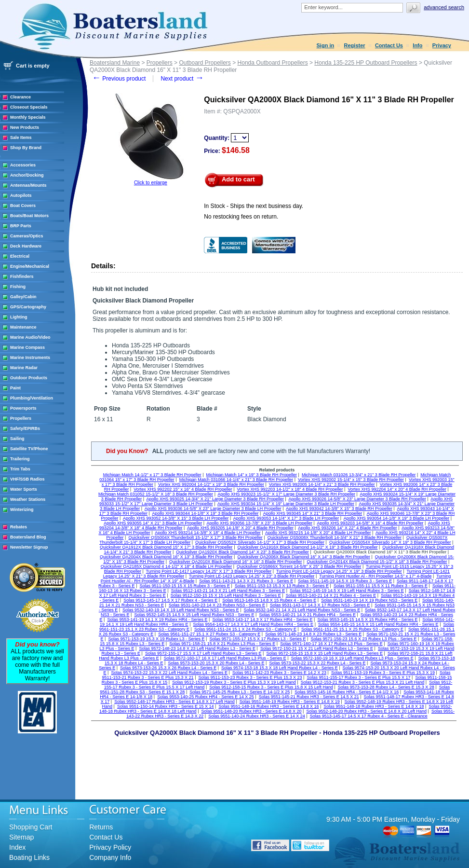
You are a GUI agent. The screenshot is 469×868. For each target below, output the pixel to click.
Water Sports (24, 489)
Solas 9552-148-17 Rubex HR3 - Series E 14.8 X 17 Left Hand (174, 702)
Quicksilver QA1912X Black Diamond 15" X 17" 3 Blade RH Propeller (166, 547)
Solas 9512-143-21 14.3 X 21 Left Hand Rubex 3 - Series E (228, 591)
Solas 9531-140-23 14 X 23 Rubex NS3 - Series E (217, 605)
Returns (101, 827)
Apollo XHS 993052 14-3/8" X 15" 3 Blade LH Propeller (176, 518)
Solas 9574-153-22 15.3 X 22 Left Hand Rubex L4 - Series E (169, 673)
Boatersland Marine (115, 63)
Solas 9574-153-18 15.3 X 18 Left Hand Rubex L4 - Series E (280, 668)
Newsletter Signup (29, 547)
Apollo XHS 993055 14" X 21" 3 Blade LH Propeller (153, 523)
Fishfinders (22, 276)
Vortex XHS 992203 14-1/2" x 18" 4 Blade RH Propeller (290, 489)
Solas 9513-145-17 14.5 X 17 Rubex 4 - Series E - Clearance (369, 716)
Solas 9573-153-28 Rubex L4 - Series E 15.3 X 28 (386, 687)
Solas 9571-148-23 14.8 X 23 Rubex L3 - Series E (313, 634)
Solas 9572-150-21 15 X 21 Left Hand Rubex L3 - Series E (317, 648)
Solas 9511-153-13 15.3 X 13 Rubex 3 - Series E (282, 586)
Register (355, 45)
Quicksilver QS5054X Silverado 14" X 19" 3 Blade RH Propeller (390, 542)
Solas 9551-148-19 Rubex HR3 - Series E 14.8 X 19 (290, 702)
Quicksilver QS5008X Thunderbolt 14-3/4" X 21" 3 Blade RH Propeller (335, 537)
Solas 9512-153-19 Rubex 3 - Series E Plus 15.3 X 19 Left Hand (234, 682)
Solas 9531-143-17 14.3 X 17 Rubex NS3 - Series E (320, 605)
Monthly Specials (28, 117)
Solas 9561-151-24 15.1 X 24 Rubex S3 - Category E (245, 629)
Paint (15, 388)
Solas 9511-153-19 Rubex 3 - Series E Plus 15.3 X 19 (383, 673)
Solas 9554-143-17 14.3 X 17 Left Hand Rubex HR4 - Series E (253, 624)
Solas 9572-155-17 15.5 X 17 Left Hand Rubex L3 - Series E (203, 653)
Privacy (442, 45)
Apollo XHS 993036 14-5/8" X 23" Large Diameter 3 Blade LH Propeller (213, 509)
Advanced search (444, 7)
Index (17, 847)
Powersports (23, 408)
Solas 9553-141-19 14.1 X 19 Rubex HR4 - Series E (157, 620)
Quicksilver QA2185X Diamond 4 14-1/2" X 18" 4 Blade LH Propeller (167, 566)
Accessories (23, 165)
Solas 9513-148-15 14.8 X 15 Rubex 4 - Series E (269, 600)
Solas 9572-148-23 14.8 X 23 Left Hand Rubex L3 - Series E (197, 648)
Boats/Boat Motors (29, 216)
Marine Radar (24, 368)
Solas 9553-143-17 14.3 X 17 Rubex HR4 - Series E (262, 620)
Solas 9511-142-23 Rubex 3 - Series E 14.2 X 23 (279, 673)
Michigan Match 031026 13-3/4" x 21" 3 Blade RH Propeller (359, 475)
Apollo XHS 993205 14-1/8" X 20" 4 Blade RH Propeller (240, 528)
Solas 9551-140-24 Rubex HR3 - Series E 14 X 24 (257, 716)
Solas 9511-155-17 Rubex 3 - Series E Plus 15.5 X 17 (358, 677)
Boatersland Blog (28, 537)
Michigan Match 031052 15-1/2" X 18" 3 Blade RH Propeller (156, 494)
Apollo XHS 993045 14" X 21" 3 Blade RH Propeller (313, 513)
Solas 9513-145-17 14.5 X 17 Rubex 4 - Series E (170, 600)
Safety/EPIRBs (25, 428)
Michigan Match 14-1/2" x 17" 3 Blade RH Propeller (152, 475)
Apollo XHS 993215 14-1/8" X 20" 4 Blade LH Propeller (318, 533)
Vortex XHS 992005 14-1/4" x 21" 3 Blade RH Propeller (322, 484)
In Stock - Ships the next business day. (254, 206)
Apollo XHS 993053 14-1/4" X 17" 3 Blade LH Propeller (286, 518)
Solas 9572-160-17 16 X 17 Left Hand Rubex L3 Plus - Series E (225, 658)
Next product (182, 79)
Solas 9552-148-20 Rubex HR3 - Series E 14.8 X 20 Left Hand (366, 711)
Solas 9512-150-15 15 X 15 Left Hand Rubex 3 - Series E (226, 595)
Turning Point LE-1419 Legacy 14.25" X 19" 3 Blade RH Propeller (339, 571)
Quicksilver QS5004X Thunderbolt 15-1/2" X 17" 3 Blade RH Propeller (195, 537)
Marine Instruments (30, 358)
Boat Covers (23, 206)
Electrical (20, 256)
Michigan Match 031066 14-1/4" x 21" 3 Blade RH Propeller (236, 480)
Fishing (18, 287)
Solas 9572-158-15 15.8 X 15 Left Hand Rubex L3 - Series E (324, 653)
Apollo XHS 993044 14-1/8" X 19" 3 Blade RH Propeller (205, 513)
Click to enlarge (151, 183)
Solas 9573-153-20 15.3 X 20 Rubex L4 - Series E (216, 663)
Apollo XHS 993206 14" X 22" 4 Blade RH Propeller (348, 528)
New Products (25, 127)
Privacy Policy (110, 847)
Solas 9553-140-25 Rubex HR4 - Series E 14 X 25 (206, 697)
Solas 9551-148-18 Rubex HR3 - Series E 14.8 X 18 (374, 706)
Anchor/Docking (27, 175)
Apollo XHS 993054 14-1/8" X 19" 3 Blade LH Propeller (397, 518)
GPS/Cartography (28, 307)
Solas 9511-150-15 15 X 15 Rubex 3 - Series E (185, 586)
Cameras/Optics (27, 236)
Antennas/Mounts (28, 185)
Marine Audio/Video (30, 337)
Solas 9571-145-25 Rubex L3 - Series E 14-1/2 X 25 (240, 692)
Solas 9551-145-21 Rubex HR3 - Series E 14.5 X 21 (309, 697)
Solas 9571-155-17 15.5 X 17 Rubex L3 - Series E (257, 639)
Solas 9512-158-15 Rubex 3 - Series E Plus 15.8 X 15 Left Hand (271, 687)
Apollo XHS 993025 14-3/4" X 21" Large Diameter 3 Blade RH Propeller (215, 499)
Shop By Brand (26, 148)
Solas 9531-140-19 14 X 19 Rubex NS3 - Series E (369, 600)
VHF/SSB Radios (27, 479)
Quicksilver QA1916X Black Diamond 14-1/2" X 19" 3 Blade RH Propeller (307, 547)
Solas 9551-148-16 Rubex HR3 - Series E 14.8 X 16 (268, 706)
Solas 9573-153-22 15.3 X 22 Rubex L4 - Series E (317, 663)
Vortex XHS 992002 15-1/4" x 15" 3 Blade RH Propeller (351, 480)
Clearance (20, 97)
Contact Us (389, 45)
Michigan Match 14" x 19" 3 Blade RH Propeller (252, 475)
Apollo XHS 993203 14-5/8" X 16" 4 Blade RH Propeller (370, 523)
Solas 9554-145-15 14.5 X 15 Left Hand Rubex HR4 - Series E (378, 624)
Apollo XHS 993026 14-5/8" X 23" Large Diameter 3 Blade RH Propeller (357, 499)
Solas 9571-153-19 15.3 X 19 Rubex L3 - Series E (156, 639)
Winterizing (22, 510)
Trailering (20, 459)
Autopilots (21, 195)
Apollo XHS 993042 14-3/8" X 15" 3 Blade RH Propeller (339, 509)
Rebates (19, 527)
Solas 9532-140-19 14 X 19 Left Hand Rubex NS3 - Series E (181, 610)
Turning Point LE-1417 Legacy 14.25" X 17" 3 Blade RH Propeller (209, 571)
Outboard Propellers (205, 63)
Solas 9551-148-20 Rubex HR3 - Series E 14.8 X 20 (251, 711)
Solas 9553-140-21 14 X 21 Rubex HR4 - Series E (307, 615)
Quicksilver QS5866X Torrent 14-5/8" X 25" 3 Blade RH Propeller (299, 566)
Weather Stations (28, 499)
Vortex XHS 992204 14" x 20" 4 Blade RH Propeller (397, 489)
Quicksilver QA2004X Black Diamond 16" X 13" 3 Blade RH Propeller (166, 557)
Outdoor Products (29, 378)
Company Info (110, 857)
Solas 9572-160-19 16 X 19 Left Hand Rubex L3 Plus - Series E (352, 658)
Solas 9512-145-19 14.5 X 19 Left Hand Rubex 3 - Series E (347, 591)
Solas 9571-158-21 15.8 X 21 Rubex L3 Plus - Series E (222, 644)
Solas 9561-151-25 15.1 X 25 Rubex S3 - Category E (352, 629)
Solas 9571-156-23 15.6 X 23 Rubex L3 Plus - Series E (363, 639)
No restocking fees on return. (241, 217)
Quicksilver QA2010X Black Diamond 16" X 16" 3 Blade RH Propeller (236, 562)
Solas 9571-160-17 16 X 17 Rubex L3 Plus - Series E (331, 644)
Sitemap (21, 837)
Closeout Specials (29, 107)
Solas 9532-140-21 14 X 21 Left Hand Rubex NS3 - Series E (302, 610)
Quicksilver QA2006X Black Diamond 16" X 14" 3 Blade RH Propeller (304, 557)
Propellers (21, 418)
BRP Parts (21, 226)
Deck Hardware (26, 246)
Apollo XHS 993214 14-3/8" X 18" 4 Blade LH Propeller (208, 533)
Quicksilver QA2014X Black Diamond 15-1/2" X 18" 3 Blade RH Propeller (377, 562)
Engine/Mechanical (30, 266)
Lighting (19, 317)
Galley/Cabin (23, 297)
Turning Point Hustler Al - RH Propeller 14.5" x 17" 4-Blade (375, 576)
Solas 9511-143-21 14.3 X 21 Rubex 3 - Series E (246, 581)
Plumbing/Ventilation (32, 398)
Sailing (17, 439)
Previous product (119, 79)
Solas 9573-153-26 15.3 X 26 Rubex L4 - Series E (168, 668)
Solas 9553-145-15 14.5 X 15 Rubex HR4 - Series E (367, 620)
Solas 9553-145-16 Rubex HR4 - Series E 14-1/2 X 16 (347, 692)
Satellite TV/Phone (29, 449)
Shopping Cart (31, 827)
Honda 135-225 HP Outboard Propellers (366, 63)
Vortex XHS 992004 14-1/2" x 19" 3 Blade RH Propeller (211, 484)
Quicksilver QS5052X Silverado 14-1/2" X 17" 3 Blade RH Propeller (260, 542)
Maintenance (23, 327)
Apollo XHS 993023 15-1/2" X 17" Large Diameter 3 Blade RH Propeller (286, 494)
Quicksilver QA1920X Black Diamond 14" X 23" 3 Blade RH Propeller (242, 552)
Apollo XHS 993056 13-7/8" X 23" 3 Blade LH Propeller (260, 523)
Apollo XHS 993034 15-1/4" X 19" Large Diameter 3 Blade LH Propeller (286, 504)
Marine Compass (27, 347)
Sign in (326, 45)
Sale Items (21, 138)
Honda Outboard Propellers (273, 63)
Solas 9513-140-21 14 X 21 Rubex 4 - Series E (331, 595)
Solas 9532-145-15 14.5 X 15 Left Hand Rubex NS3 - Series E (194, 615)
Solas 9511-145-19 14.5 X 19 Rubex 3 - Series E (345, 581)
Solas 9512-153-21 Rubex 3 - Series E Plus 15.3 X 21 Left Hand (363, 682)
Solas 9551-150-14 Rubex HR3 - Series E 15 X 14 (166, 706)
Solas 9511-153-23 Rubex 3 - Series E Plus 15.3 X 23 (250, 677)
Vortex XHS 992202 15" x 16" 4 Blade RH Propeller (183, 489)
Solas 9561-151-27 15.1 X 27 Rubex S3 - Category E (209, 634)
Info (417, 45)
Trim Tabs (20, 469)
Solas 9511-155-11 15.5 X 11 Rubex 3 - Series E (381, 586)
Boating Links (29, 857)
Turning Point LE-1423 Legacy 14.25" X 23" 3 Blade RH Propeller (252, 576)
